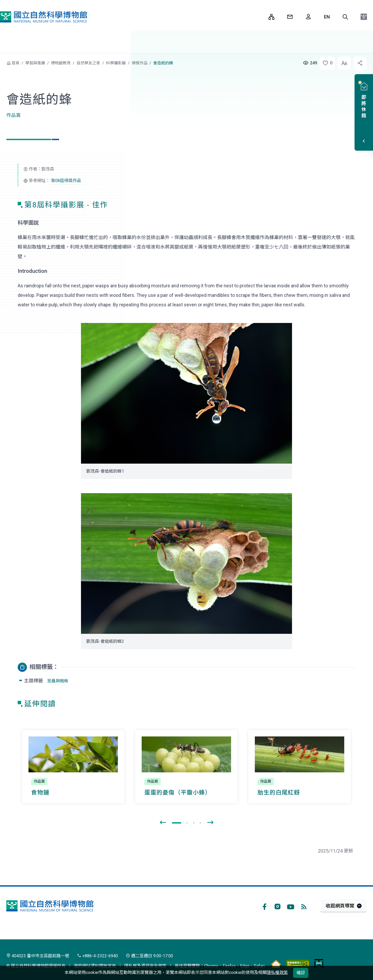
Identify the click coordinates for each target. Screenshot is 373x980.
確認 (301, 973)
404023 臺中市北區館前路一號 (38, 956)
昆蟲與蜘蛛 (58, 681)
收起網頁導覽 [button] (340, 906)
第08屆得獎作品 (66, 181)
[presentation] (163, 823)
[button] (345, 17)
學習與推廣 (35, 63)
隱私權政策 (277, 972)
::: (261, 17)
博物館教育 (61, 63)
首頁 (16, 63)
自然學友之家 (88, 63)
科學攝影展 (116, 63)
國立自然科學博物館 (44, 17)
